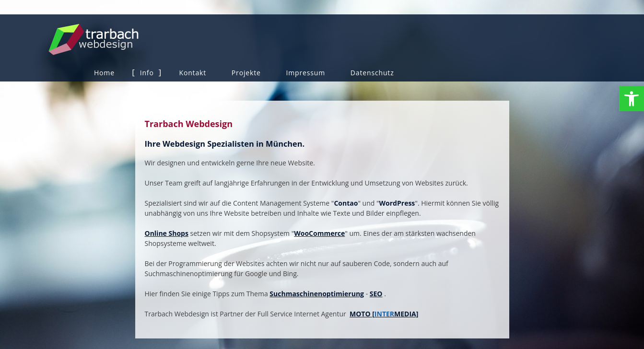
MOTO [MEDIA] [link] (384, 314)
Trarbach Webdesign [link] (126, 40)
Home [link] (104, 73)
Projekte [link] (246, 73)
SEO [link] (376, 294)
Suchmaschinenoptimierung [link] (317, 294)
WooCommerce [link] (319, 233)
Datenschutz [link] (372, 73)
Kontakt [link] (193, 73)
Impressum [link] (306, 73)
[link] (632, 99)
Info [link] (147, 73)
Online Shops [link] (167, 233)
